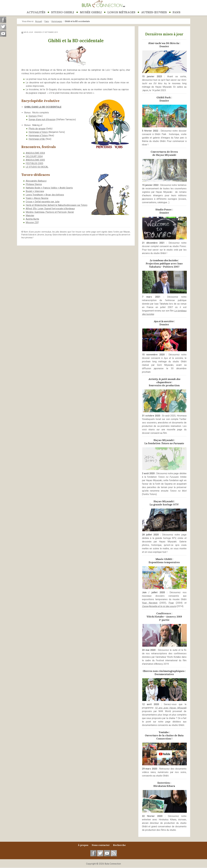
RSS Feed (114, 853)
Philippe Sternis (34, 184)
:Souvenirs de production (164, 382)
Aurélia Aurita (32, 219)
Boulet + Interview (35, 191)
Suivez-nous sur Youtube (3, 34)
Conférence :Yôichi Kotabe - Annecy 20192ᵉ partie (164, 617)
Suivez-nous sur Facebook (93, 853)
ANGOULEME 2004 (35, 153)
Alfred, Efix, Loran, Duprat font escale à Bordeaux (50, 209)
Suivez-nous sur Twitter (100, 853)
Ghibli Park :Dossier (164, 99)
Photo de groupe (37, 129)
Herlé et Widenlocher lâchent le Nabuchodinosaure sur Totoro (57, 205)
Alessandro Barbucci (36, 181)
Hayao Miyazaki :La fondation (164, 442)
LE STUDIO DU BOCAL (37, 167)
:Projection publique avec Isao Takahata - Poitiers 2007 (164, 264)
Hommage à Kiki (37, 139)
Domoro (33, 116)
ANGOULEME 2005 (35, 160)
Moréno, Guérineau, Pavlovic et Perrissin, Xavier (50, 212)
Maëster (30, 216)
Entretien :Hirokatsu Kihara (164, 784)
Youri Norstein (150, 603)
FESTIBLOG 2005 (34, 163)
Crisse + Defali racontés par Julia (43, 202)
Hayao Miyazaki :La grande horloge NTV (164, 503)
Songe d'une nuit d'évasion (42, 119)
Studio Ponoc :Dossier (164, 211)
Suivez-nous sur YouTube (107, 853)
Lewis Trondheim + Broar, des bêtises (45, 195)
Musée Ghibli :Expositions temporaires (164, 561)
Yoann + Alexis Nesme (37, 198)
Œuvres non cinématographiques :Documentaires (164, 673)
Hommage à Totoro (38, 132)
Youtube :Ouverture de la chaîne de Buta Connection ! (164, 735)
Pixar (171, 603)
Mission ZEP (32, 222)
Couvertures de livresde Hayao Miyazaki (164, 153)
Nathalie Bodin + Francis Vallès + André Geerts (49, 188)
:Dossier (164, 45)
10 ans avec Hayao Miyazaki (171, 708)
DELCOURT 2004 (34, 156)
